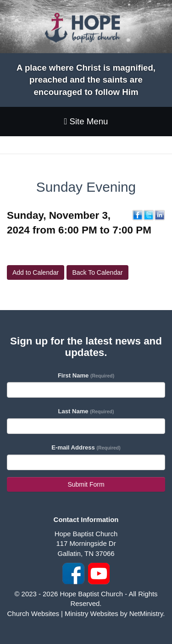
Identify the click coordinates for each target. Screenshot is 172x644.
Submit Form (86, 484)
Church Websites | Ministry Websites (64, 613)
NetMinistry (146, 613)
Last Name (86, 411)
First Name (86, 375)
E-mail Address (86, 447)
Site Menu (86, 121)
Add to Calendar (36, 272)
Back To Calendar (97, 272)
